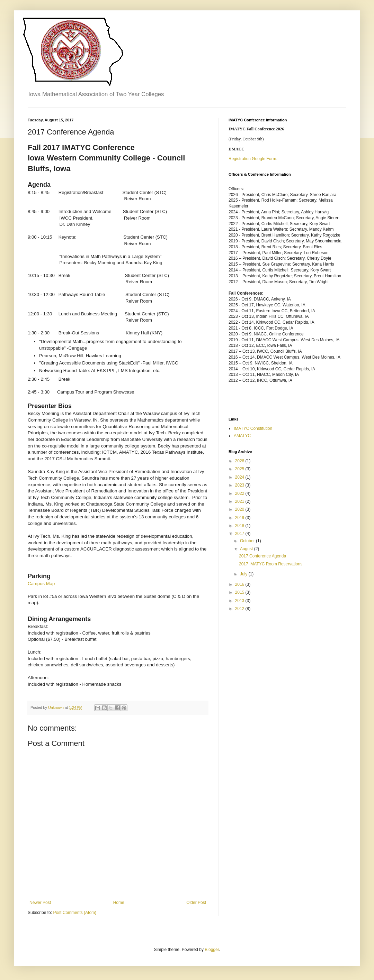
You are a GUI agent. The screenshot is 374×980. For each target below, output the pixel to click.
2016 (240, 584)
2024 (240, 477)
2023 (240, 485)
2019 (240, 518)
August (247, 549)
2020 (240, 509)
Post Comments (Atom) (75, 913)
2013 (240, 601)
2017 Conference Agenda (262, 556)
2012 (240, 609)
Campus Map (41, 584)
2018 (240, 526)
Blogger (212, 950)
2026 (240, 461)
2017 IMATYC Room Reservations (271, 564)
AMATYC (242, 436)
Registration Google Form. (253, 159)
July (244, 574)
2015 (240, 592)
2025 (240, 469)
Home (119, 903)
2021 (240, 501)
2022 (240, 493)
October (248, 541)
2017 (240, 534)
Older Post (196, 903)
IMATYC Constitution (253, 428)
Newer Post (40, 903)
